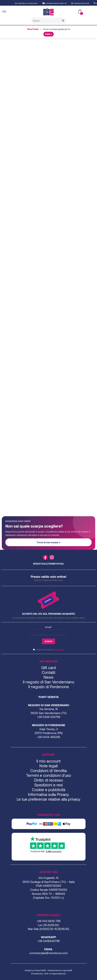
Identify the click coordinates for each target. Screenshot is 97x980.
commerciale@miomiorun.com (48, 953)
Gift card (48, 668)
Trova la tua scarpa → (48, 542)
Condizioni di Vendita (48, 770)
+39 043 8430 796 (48, 921)
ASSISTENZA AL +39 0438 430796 (29, 3)
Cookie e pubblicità (49, 790)
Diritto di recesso (48, 780)
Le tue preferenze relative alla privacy (48, 799)
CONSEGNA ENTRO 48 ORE (83, 3)
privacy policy (58, 650)
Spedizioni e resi (48, 785)
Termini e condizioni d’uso (49, 775)
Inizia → (49, 34)
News (48, 677)
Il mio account (48, 761)
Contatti (48, 672)
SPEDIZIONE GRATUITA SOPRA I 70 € (58, 3)
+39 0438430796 (48, 941)
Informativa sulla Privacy (48, 794)
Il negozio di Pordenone (49, 687)
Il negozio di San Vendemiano (49, 682)
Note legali (49, 766)
